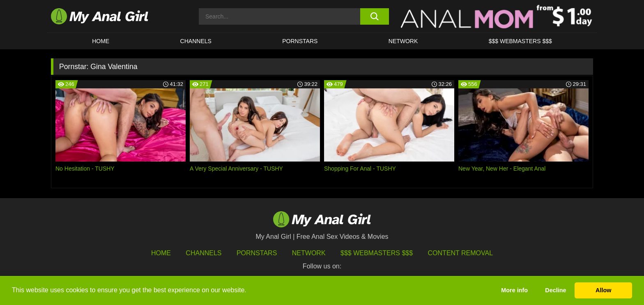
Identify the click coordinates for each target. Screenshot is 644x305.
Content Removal (461, 253)
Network (403, 41)
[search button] (374, 16)
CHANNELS (196, 41)
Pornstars (300, 41)
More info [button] (514, 290)
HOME (101, 41)
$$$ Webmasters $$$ (377, 253)
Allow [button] (603, 290)
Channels (204, 253)
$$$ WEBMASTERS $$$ (520, 41)
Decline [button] (555, 290)
